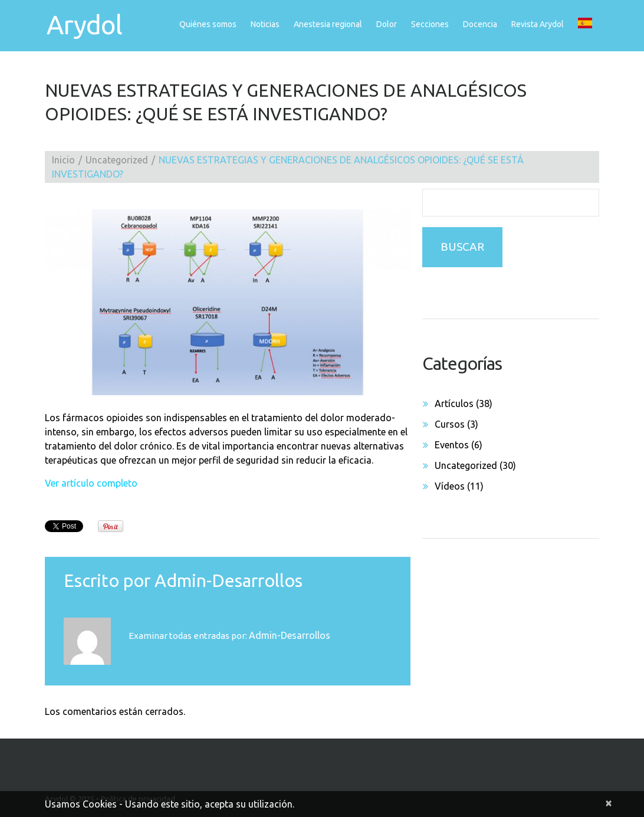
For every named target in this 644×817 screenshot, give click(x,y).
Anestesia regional (328, 24)
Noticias (265, 24)
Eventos (452, 445)
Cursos (450, 424)
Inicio (63, 160)
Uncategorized (117, 160)
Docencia (480, 24)
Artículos (454, 403)
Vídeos (450, 486)
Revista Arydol (538, 24)
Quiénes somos (208, 24)
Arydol (83, 25)
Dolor (387, 24)
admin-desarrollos (229, 580)
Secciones (430, 24)
